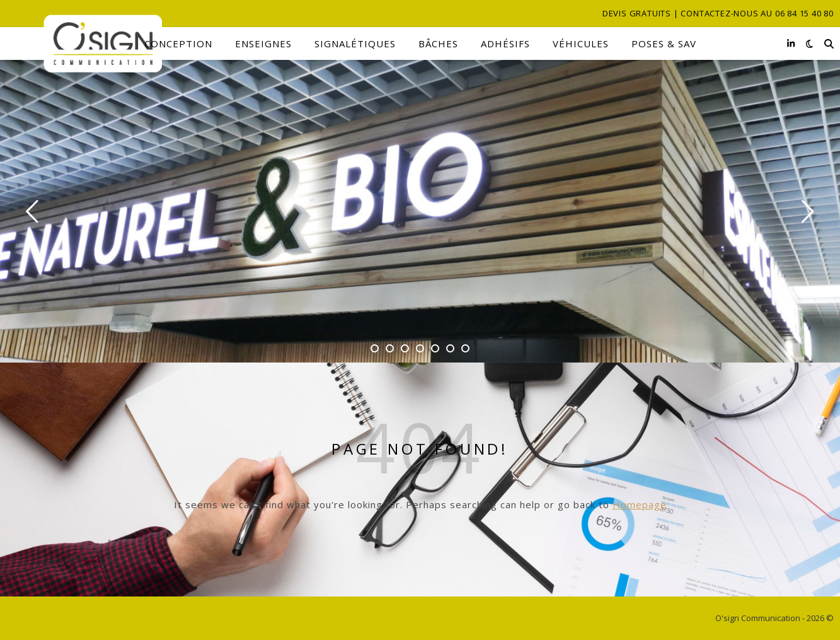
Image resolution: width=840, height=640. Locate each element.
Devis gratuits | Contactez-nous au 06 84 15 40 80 (718, 13)
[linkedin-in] (791, 43)
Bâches (438, 44)
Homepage (640, 504)
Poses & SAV (664, 44)
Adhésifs (505, 44)
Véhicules (581, 44)
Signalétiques (355, 44)
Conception (178, 44)
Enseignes (263, 44)
